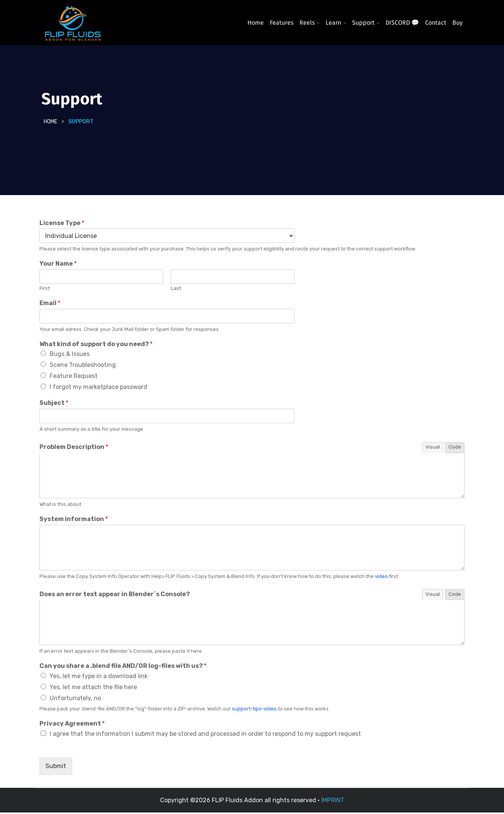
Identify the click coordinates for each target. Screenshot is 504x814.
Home (256, 23)
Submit (56, 768)
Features (282, 23)
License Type (62, 224)
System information (74, 520)
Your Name (58, 265)
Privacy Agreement (72, 725)
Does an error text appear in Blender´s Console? (115, 595)
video (381, 578)
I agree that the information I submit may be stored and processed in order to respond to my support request (205, 735)
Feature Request (74, 377)
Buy (458, 23)
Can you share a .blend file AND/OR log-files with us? (123, 667)
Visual (433, 448)
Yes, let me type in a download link (99, 678)
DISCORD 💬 (402, 23)
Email (50, 305)
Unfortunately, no (75, 700)
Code (455, 448)
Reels (307, 23)
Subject (54, 404)
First (45, 290)
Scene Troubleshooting (83, 366)
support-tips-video (254, 710)
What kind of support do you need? (96, 346)
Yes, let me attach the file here (93, 689)
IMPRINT (333, 802)
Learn (333, 23)
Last (176, 290)
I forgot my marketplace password (98, 388)
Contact (436, 23)
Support (363, 23)
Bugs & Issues (70, 355)
